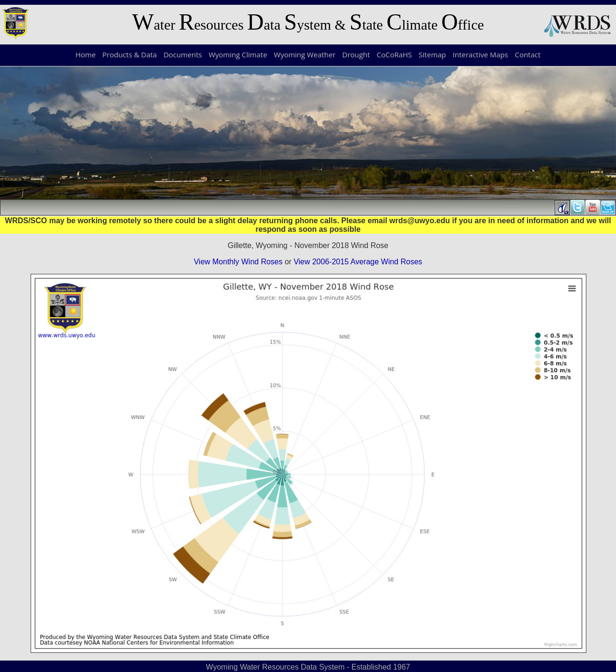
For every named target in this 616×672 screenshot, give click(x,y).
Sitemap (432, 54)
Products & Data (130, 54)
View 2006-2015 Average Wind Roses (358, 262)
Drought (356, 54)
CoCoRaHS (395, 54)
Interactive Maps (481, 54)
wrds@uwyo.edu (420, 221)
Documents (183, 54)
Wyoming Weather (305, 54)
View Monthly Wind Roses (238, 262)
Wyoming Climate (238, 54)
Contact (528, 54)
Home (86, 54)
